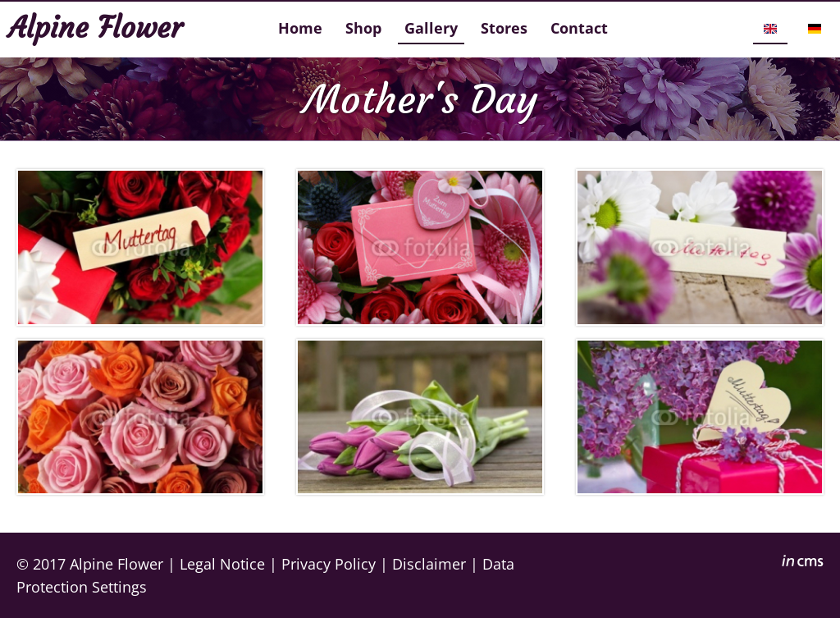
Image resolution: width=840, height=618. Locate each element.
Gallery (431, 28)
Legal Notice (222, 563)
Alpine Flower (116, 563)
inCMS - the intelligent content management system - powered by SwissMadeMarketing (803, 563)
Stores (504, 28)
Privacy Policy (329, 563)
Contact (579, 28)
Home (300, 28)
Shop (363, 28)
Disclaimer (429, 563)
